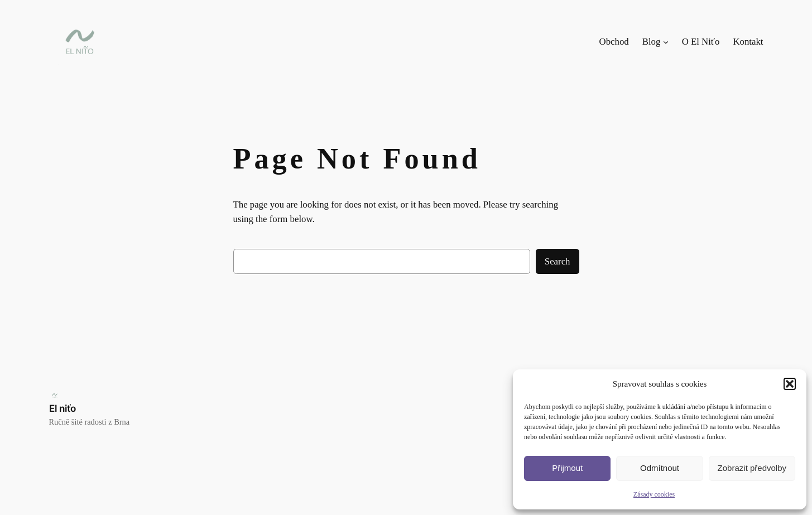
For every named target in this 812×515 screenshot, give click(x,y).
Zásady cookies (654, 494)
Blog (652, 42)
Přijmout (567, 468)
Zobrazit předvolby (752, 468)
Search (558, 261)
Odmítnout (660, 468)
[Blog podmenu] (666, 42)
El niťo (63, 408)
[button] (790, 384)
